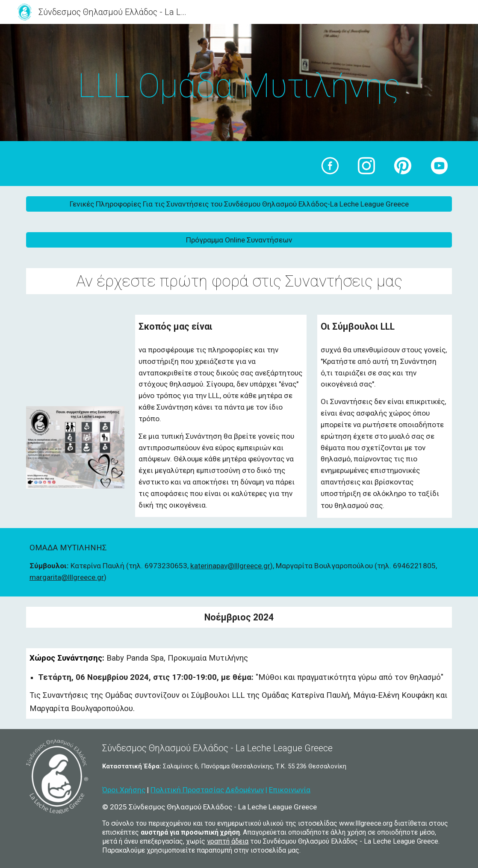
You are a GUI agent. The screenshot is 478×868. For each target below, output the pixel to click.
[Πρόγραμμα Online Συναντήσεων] (239, 240)
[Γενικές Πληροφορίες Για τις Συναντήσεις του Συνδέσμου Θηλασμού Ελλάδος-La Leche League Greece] (239, 204)
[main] (239, 85)
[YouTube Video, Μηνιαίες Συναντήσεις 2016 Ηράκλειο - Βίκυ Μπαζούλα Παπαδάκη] (75, 356)
